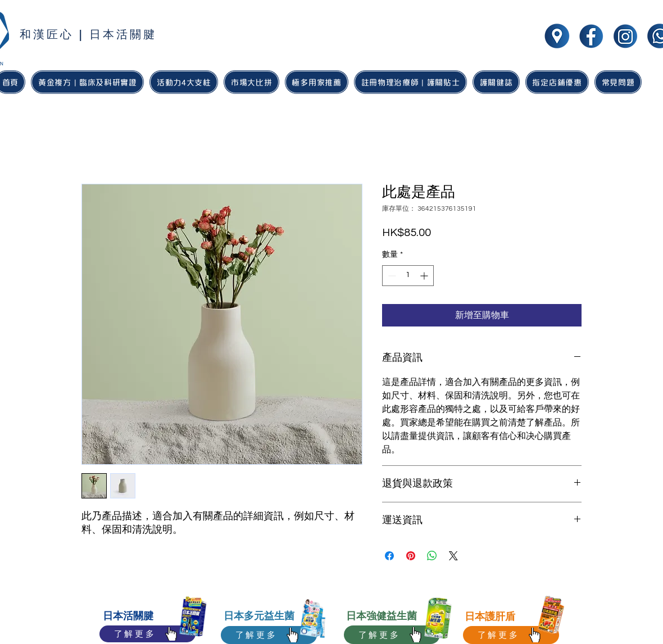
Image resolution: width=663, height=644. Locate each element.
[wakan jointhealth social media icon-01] (591, 36)
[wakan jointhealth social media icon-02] (625, 36)
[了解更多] (147, 634)
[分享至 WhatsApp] (432, 556)
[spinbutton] (408, 276)
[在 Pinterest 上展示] (411, 556)
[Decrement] (391, 276)
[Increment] (425, 276)
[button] (317, 82)
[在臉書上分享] (389, 556)
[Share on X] (453, 556)
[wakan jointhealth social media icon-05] (557, 36)
